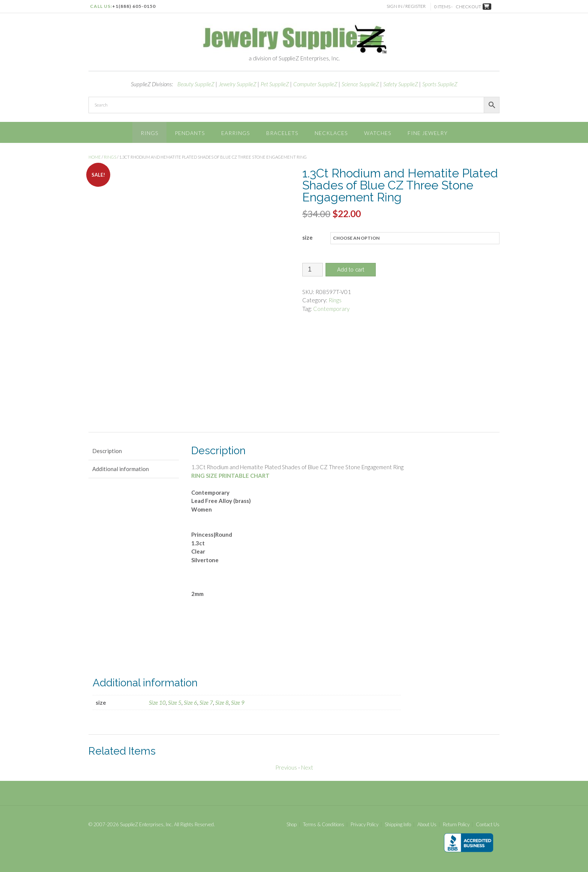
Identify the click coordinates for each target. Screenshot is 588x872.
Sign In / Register (408, 6)
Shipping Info (398, 824)
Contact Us (488, 824)
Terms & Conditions (324, 824)
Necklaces (331, 133)
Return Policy (456, 824)
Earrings (235, 133)
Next (307, 767)
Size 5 (175, 702)
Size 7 (206, 702)
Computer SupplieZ (315, 84)
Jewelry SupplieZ (238, 84)
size (307, 237)
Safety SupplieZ (401, 84)
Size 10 (157, 702)
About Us (427, 824)
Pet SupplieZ (275, 84)
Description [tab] (107, 450)
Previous (286, 767)
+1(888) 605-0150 (134, 6)
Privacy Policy (364, 824)
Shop (292, 824)
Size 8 (222, 702)
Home (95, 157)
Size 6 (190, 702)
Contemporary (331, 309)
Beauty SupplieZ (196, 84)
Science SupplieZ (360, 84)
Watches (378, 133)
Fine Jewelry (428, 133)
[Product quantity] (313, 270)
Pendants (190, 133)
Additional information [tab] (121, 468)
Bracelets (282, 133)
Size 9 (238, 702)
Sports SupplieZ (440, 84)
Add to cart (351, 270)
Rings (149, 133)
